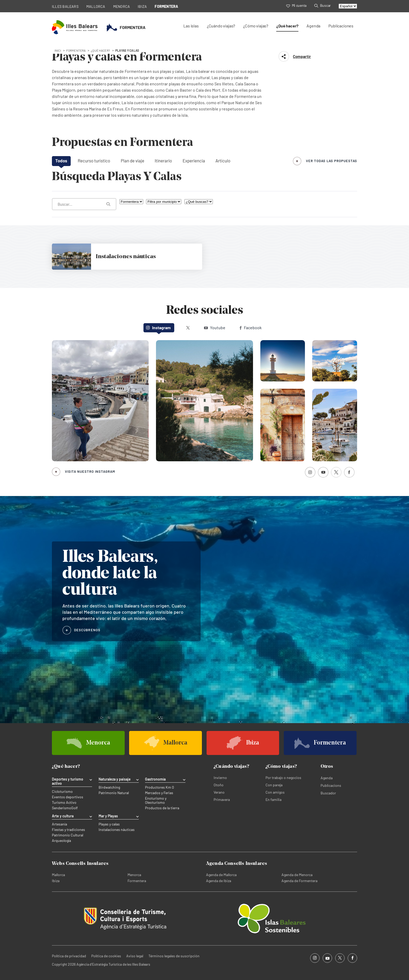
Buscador (328, 793)
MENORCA (122, 6)
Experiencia (194, 161)
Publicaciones (341, 26)
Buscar (323, 5)
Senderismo (62, 808)
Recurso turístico (94, 161)
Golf (74, 808)
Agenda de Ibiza (219, 881)
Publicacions (331, 785)
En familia (273, 799)
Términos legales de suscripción (174, 956)
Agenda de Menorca (297, 875)
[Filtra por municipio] (164, 202)
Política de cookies (106, 956)
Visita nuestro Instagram (90, 471)
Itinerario (163, 161)
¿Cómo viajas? (256, 26)
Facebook (251, 327)
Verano (219, 792)
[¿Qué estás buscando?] (84, 204)
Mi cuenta (296, 5)
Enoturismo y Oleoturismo (156, 800)
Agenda (313, 26)
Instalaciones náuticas (117, 830)
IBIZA (142, 6)
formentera (76, 50)
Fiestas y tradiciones (68, 830)
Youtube (215, 327)
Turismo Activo (64, 802)
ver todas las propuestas (332, 161)
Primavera (222, 799)
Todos (61, 161)
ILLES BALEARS (65, 6)
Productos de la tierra (162, 808)
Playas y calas (109, 824)
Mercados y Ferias (159, 793)
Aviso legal (135, 956)
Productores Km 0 (160, 787)
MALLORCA (96, 6)
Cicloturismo (62, 792)
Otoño (219, 785)
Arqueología (61, 841)
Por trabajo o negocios (283, 778)
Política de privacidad (69, 956)
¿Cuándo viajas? (221, 26)
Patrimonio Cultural (68, 835)
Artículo (223, 161)
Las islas (191, 26)
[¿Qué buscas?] (199, 202)
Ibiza (56, 881)
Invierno (220, 778)
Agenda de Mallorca (221, 875)
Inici (58, 50)
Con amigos (275, 792)
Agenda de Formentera (299, 881)
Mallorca (58, 875)
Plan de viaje (133, 161)
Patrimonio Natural (114, 793)
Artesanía (59, 824)
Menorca (134, 875)
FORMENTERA (166, 6)
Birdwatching (109, 787)
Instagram (158, 327)
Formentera (137, 881)
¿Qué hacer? (287, 26)
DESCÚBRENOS (87, 630)
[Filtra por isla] (131, 202)
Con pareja (274, 785)
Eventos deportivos (68, 797)
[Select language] (348, 6)
